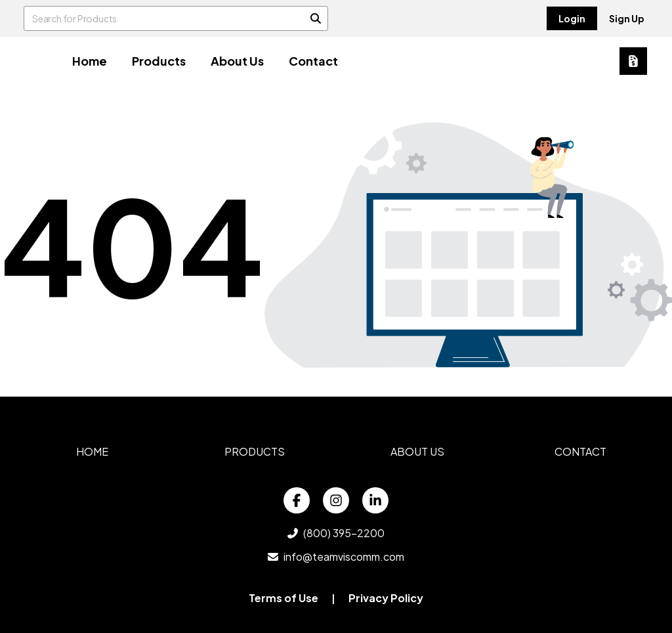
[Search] (316, 18)
